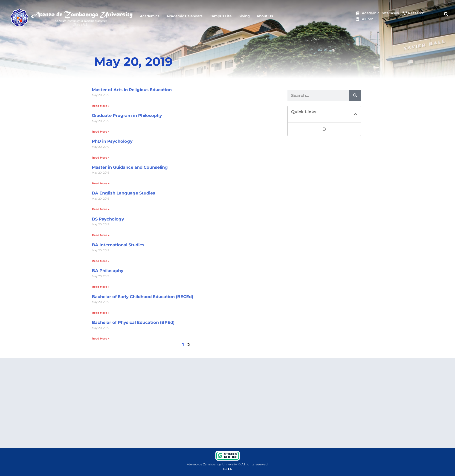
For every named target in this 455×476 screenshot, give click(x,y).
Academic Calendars (184, 16)
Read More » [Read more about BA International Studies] (101, 261)
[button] (446, 14)
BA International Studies (118, 245)
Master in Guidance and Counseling (130, 167)
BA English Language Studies (123, 193)
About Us (265, 16)
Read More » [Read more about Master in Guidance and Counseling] (101, 183)
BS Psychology (108, 219)
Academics (150, 16)
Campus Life (220, 16)
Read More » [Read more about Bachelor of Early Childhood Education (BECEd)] (101, 313)
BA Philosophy (108, 271)
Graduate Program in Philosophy (127, 116)
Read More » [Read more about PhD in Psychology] (101, 158)
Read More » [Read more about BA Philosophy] (101, 287)
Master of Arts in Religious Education (132, 90)
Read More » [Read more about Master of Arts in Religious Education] (101, 106)
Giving (244, 16)
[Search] (355, 96)
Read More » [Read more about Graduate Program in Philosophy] (101, 132)
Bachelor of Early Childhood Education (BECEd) (142, 297)
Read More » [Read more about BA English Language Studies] (101, 209)
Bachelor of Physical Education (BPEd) (133, 322)
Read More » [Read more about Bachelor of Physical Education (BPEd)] (101, 338)
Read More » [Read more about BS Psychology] (101, 235)
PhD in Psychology (112, 141)
